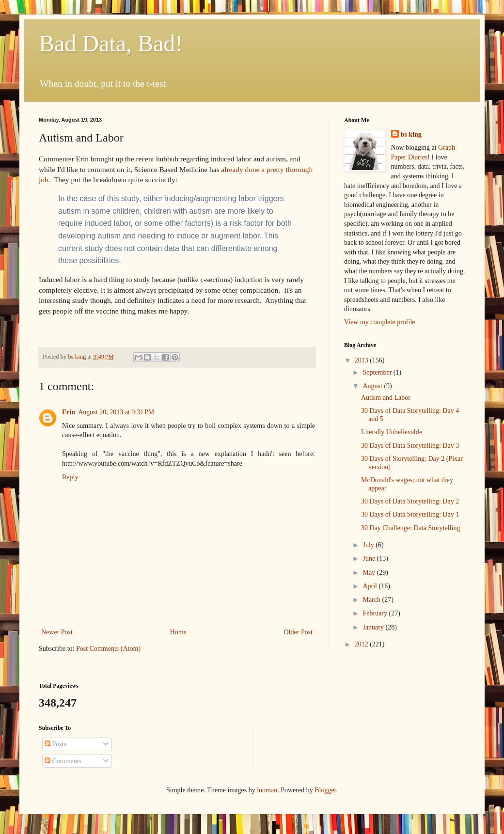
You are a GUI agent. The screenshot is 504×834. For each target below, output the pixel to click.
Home (178, 632)
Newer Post (57, 632)
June (370, 559)
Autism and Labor (386, 398)
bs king (411, 134)
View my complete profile (380, 322)
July (369, 545)
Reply (70, 477)
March (372, 600)
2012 (362, 644)
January (374, 627)
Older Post (299, 632)
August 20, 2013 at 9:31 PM (116, 412)
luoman (267, 790)
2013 (362, 360)
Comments (63, 761)
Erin (69, 412)
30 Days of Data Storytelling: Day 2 (410, 501)
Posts (55, 744)
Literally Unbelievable (392, 432)
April (370, 586)
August (373, 386)
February (376, 613)
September (378, 372)
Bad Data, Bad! (111, 43)
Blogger (325, 790)
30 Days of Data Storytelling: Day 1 (410, 514)
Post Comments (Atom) (108, 649)
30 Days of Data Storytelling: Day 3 (410, 446)
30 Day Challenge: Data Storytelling (411, 528)
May (370, 573)
